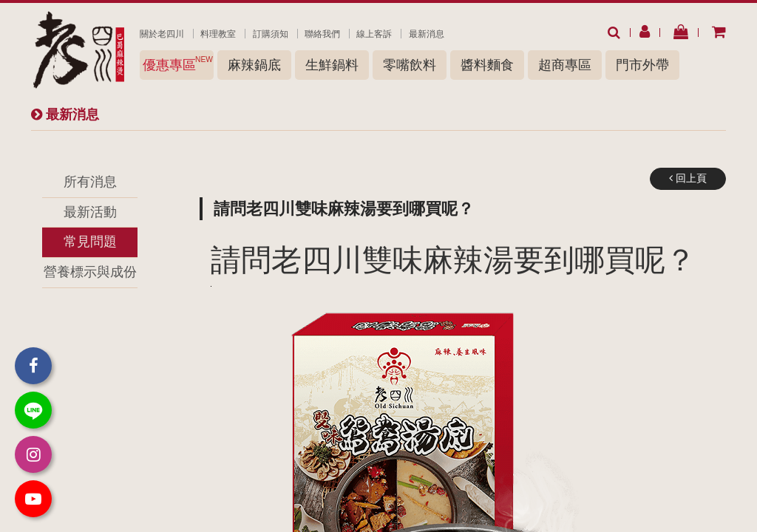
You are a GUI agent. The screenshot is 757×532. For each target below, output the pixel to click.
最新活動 (90, 212)
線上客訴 (374, 34)
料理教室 (218, 34)
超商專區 (565, 65)
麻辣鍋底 (254, 65)
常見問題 (90, 242)
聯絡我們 (322, 34)
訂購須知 (271, 34)
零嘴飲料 (410, 65)
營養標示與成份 (90, 272)
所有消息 (90, 182)
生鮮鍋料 (332, 65)
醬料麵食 (487, 65)
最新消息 (427, 34)
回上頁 (688, 178)
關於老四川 (162, 34)
